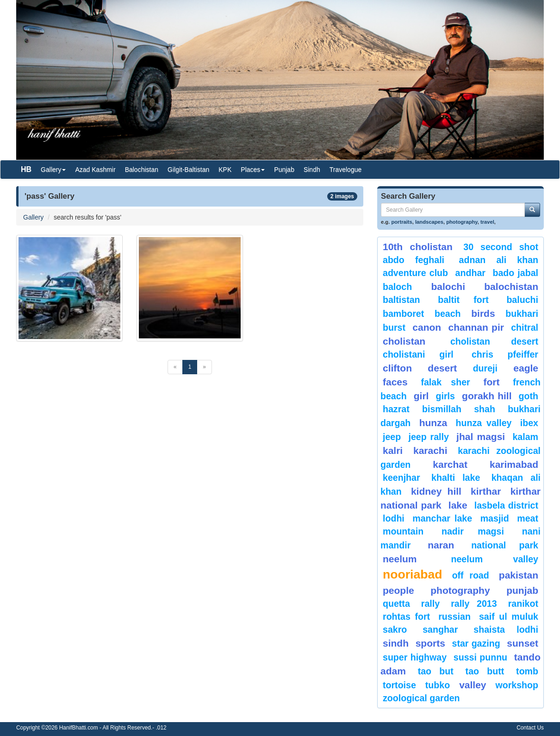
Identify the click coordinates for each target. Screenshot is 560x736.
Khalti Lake (456, 478)
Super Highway (415, 657)
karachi (430, 450)
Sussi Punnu (480, 657)
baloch (397, 287)
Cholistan (404, 341)
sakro (395, 629)
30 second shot (501, 247)
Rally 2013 (474, 604)
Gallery (33, 217)
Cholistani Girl (418, 354)
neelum (400, 559)
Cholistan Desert (494, 341)
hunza (433, 423)
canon (427, 327)
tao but (436, 671)
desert (442, 368)
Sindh (312, 170)
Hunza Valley (484, 423)
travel (487, 222)
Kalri (393, 450)
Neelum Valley (495, 559)
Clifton (397, 368)
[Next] (204, 367)
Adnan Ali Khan (499, 260)
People (398, 590)
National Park (505, 545)
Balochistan (142, 170)
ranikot (523, 604)
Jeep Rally (428, 437)
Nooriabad (413, 574)
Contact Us (530, 728)
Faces (395, 382)
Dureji (485, 368)
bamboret (403, 314)
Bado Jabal (515, 273)
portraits (401, 222)
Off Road (471, 575)
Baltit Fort (463, 300)
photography (462, 222)
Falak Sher (445, 382)
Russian (454, 616)
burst (394, 327)
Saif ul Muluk (509, 616)
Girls (445, 396)
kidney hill (436, 491)
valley (473, 685)
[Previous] (175, 367)
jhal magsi (481, 437)
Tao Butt (485, 671)
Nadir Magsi (473, 531)
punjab (522, 590)
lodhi (394, 518)
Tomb (527, 671)
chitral (525, 327)
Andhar (470, 273)
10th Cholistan (418, 247)
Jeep (392, 437)
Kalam (525, 437)
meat (528, 518)
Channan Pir (476, 327)
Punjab (284, 170)
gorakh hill (487, 396)
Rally (430, 604)
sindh (396, 643)
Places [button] (253, 170)
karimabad (514, 464)
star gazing (476, 643)
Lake (458, 505)
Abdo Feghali (414, 260)
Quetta (396, 604)
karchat (450, 464)
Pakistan (519, 575)
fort (491, 382)
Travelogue (346, 170)
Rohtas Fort (406, 616)
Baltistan (401, 300)
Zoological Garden (421, 698)
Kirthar (486, 491)
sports (430, 643)
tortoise (399, 685)
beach (448, 314)
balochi (448, 286)
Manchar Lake (442, 518)
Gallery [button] (53, 170)
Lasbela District (506, 505)
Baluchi (522, 300)
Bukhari (522, 314)
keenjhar (401, 478)
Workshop (517, 685)
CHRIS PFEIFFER (505, 354)
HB (26, 169)
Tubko (438, 685)
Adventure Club (415, 273)
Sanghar (440, 629)
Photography (460, 590)
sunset (523, 643)
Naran (441, 545)
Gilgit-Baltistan (188, 170)
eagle (526, 368)
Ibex (529, 423)
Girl (421, 396)
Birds (483, 313)
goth (529, 396)
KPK (225, 170)
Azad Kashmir (95, 170)
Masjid (495, 518)
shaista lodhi (506, 629)
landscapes (429, 222)
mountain (403, 531)
